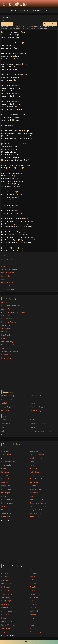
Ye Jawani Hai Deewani (10, 351)
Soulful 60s (6, 403)
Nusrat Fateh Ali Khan (38, 489)
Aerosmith (5, 573)
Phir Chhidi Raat (8, 319)
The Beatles (6, 628)
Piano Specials (7, 400)
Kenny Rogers (7, 601)
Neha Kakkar (6, 489)
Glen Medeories (36, 591)
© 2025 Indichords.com (29, 642)
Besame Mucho (7, 358)
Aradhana (34, 420)
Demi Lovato (34, 584)
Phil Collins (6, 615)
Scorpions (33, 618)
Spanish (33, 10)
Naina (3, 279)
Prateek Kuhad (35, 496)
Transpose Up (7, 24)
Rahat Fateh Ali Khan (38, 500)
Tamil (45, 10)
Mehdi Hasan (7, 486)
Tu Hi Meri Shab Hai (8, 289)
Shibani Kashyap (8, 510)
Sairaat (4, 431)
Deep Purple (6, 584)
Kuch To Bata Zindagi (9, 269)
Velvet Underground (38, 632)
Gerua (3, 266)
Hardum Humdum (8, 276)
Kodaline (33, 601)
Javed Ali (5, 475)
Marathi (27, 10)
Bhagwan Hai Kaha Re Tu (11, 306)
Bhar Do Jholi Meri (8, 273)
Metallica (33, 608)
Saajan (4, 427)
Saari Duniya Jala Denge (11, 345)
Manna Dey (34, 482)
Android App (29, 26)
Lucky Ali (5, 482)
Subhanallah (5, 286)
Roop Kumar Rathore (38, 503)
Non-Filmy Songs (37, 407)
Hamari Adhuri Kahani (39, 424)
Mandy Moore (7, 608)
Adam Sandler (7, 570)
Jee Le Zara (6, 325)
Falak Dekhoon (7, 316)
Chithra (32, 462)
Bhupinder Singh (8, 462)
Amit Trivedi (6, 455)
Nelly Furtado (7, 611)
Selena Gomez (7, 622)
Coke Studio (6, 465)
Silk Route (33, 622)
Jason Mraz (6, 597)
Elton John (34, 587)
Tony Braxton (6, 632)
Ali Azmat (5, 451)
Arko (3, 458)
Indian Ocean (35, 472)
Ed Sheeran (6, 587)
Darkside (5, 302)
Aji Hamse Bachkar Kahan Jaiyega (15, 312)
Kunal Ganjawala (36, 479)
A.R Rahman (6, 448)
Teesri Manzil (6, 424)
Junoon (33, 475)
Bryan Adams (7, 580)
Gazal (32, 400)
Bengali (14, 10)
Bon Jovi (5, 577)
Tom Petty (34, 628)
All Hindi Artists (7, 520)
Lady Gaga (5, 604)
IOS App (19, 26)
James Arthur (35, 594)
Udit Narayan (6, 517)
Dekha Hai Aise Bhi (9, 322)
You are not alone (8, 348)
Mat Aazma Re (6, 260)
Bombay (33, 435)
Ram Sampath (7, 503)
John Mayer (34, 597)
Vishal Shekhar (35, 517)
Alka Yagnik (34, 451)
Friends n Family (8, 396)
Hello (3, 338)
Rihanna (33, 615)
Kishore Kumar (7, 479)
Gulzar (4, 469)
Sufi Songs (5, 411)
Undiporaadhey (7, 355)
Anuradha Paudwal (37, 455)
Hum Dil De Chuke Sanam (40, 431)
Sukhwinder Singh (37, 513)
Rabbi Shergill (7, 500)
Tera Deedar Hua (7, 283)
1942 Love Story (7, 420)
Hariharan (33, 469)
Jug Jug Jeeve (7, 309)
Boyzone (33, 577)
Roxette (4, 618)
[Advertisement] (30, 375)
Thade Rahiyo (7, 329)
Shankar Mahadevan (38, 507)
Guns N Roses (7, 594)
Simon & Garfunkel (9, 625)
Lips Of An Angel (8, 342)
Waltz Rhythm (36, 396)
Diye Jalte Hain (7, 335)
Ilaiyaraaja (5, 472)
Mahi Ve (4, 332)
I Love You (4, 263)
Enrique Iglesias (8, 591)
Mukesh (33, 486)
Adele (32, 570)
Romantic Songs (36, 403)
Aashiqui (33, 427)
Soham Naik (6, 513)
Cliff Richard (34, 580)
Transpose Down (50, 24)
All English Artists (8, 635)
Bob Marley (34, 573)
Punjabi (20, 10)
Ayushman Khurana (37, 458)
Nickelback (34, 611)
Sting (32, 625)
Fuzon (32, 465)
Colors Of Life (6, 407)
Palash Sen (34, 493)
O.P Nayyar (6, 493)
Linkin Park (34, 604)
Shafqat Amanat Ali (9, 507)
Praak (4, 496)
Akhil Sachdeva (36, 448)
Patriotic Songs (36, 411)
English (39, 10)
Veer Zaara (5, 435)
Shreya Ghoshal (36, 510)
